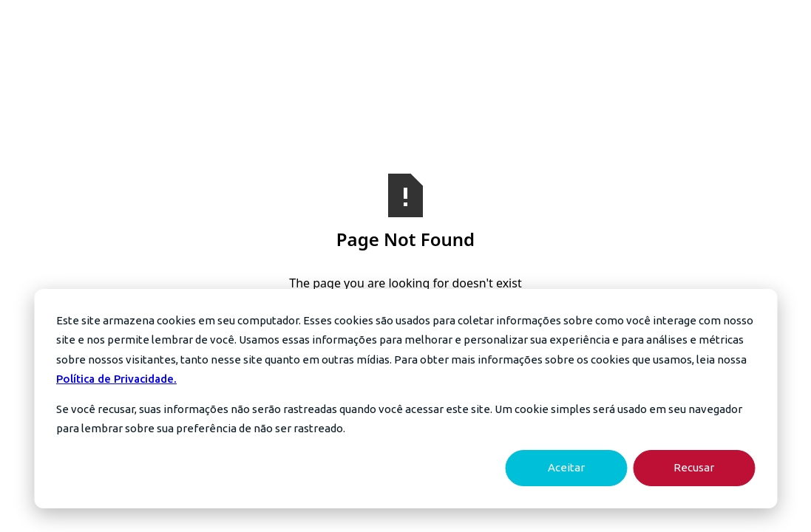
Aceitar (566, 467)
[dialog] (405, 399)
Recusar (694, 467)
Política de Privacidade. (116, 379)
